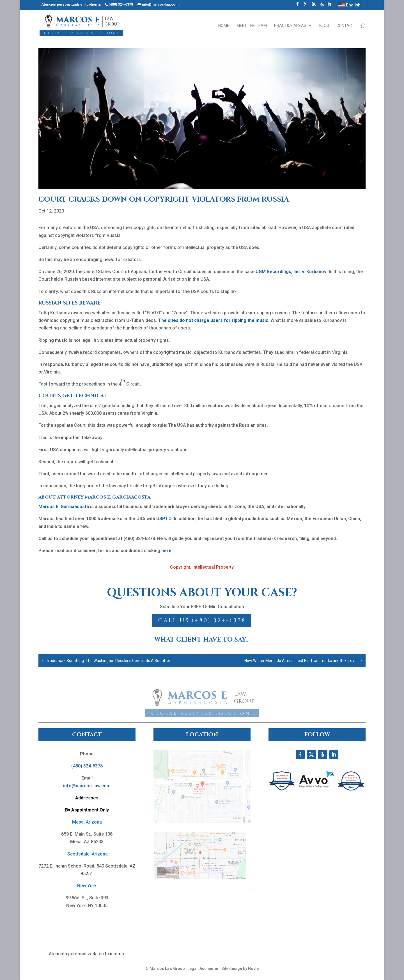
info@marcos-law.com (87, 786)
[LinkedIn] (329, 6)
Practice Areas (290, 26)
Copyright (180, 567)
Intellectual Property (213, 567)
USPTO (164, 519)
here (166, 551)
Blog (324, 26)
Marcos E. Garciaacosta (64, 507)
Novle (253, 969)
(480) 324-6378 (87, 766)
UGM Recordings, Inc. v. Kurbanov (291, 272)
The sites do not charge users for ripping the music (213, 320)
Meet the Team (252, 26)
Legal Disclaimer (203, 969)
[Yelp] (322, 6)
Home (224, 26)
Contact (345, 26)
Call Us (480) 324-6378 (202, 620)
